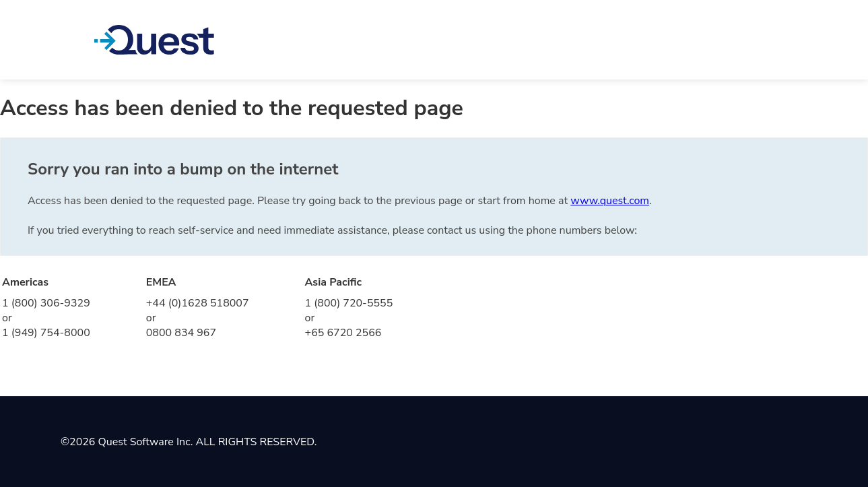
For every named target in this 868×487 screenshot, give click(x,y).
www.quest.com (610, 201)
